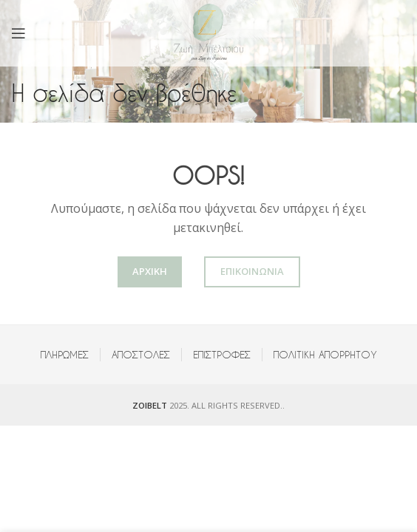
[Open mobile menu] (18, 33)
